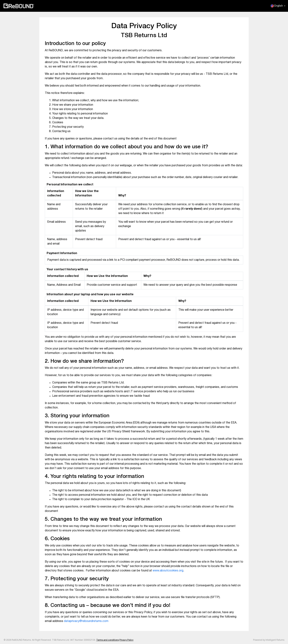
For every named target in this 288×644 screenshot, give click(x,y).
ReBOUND (19, 6)
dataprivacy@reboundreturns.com (86, 621)
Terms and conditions (108, 640)
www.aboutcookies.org (168, 571)
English (278, 6)
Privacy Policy (126, 640)
